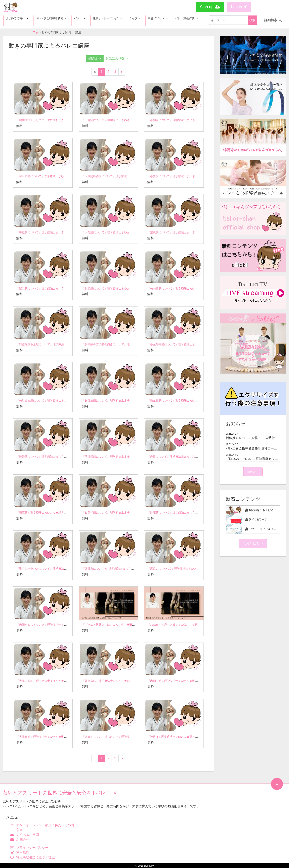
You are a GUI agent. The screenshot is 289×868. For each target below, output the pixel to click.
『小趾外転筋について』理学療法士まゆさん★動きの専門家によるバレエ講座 (196, 344)
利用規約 (21, 852)
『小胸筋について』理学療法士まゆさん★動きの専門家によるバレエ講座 (194, 120)
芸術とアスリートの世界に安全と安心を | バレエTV (60, 793)
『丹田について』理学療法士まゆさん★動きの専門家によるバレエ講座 (192, 457)
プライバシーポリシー (30, 848)
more (253, 472)
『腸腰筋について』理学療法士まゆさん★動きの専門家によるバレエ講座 (128, 288)
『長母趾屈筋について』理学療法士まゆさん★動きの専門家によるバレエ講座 (65, 400)
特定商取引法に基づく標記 (33, 857)
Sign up (210, 7)
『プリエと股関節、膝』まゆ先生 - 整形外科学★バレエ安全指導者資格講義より (132, 625)
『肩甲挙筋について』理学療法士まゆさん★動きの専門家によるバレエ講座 (64, 176)
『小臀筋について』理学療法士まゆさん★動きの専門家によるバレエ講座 (194, 176)
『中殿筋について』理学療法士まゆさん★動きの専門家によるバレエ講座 (63, 232)
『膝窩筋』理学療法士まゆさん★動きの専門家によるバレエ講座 (57, 512)
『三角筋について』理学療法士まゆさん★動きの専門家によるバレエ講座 (128, 120)
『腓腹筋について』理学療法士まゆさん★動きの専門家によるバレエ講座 (194, 512)
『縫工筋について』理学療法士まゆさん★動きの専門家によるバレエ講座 (63, 288)
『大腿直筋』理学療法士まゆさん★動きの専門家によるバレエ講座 (58, 737)
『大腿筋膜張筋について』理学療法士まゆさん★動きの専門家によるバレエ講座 (132, 176)
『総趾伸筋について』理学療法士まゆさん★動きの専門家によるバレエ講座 (195, 400)
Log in (239, 7)
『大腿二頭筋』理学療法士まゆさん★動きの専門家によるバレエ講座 (60, 681)
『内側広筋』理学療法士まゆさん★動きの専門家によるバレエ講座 (189, 681)
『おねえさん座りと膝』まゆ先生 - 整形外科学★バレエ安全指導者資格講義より (198, 625)
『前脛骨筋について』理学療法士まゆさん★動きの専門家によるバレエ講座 (130, 457)
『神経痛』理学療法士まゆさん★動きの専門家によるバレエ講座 (188, 737)
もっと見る (253, 544)
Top (35, 32)
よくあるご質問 (25, 835)
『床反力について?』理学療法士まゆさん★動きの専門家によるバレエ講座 (129, 569)
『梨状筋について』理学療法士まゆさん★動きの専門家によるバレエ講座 (194, 232)
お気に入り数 (117, 58)
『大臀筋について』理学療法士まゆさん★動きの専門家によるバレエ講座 (128, 232)
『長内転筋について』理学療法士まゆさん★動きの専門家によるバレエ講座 (195, 288)
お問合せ (21, 840)
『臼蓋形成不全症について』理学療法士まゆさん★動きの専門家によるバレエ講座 (68, 344)
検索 (252, 20)
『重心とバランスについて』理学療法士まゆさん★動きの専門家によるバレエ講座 (68, 569)
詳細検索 (273, 20)
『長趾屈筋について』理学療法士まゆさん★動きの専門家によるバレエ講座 (130, 400)
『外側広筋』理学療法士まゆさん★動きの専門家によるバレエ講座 (124, 681)
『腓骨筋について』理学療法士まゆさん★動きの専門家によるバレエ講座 (63, 457)
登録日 (95, 58)
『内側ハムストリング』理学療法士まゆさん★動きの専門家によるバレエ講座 (65, 625)
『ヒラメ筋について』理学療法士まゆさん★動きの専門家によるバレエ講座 (130, 512)
